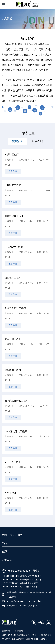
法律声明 (6, 631)
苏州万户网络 (18, 639)
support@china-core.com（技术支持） (24, 601)
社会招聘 (38, 141)
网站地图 (19, 631)
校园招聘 (17, 141)
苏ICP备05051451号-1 (37, 639)
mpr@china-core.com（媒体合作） (23, 606)
